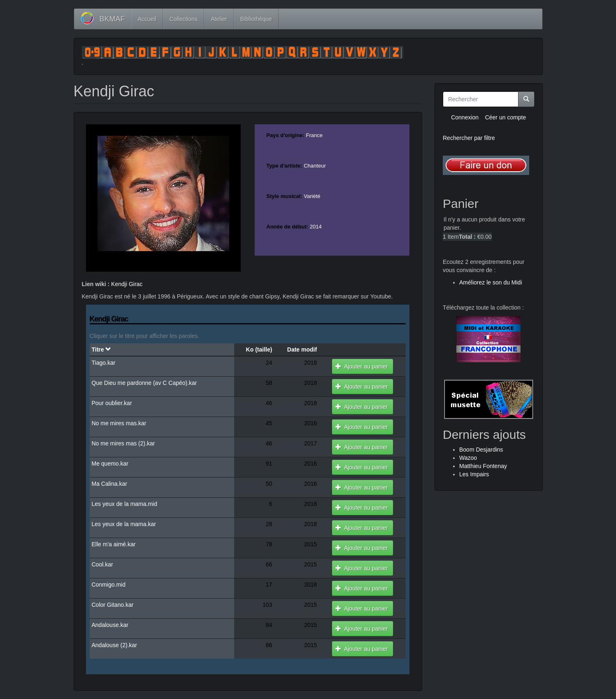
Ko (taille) (259, 349)
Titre (102, 349)
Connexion (465, 117)
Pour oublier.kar (112, 403)
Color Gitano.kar (113, 605)
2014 (316, 227)
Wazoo (468, 458)
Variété (312, 196)
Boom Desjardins (481, 450)
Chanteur (315, 166)
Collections (184, 19)
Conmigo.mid (109, 585)
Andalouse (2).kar (115, 645)
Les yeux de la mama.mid (125, 504)
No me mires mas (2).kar (123, 443)
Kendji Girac (127, 284)
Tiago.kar (104, 363)
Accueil (147, 19)
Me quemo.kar (110, 464)
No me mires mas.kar (119, 423)
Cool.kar (102, 564)
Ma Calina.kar (109, 484)
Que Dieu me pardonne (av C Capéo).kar (144, 383)
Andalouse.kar (110, 625)
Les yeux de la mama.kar (124, 524)
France (314, 135)
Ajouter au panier (361, 366)
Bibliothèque (256, 19)
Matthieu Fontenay (483, 466)
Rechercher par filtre (469, 138)
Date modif (302, 349)
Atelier (219, 19)
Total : (467, 237)
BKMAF (112, 19)
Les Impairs (474, 474)
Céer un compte (506, 117)
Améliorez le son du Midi (491, 282)
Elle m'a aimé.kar (114, 544)
